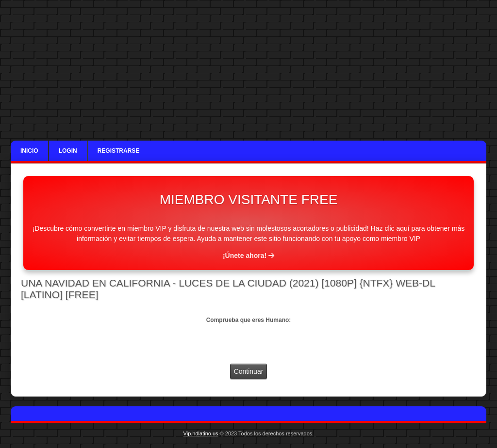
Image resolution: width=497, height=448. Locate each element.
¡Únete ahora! (248, 256)
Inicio (29, 151)
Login (68, 151)
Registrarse (119, 151)
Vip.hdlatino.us (201, 433)
